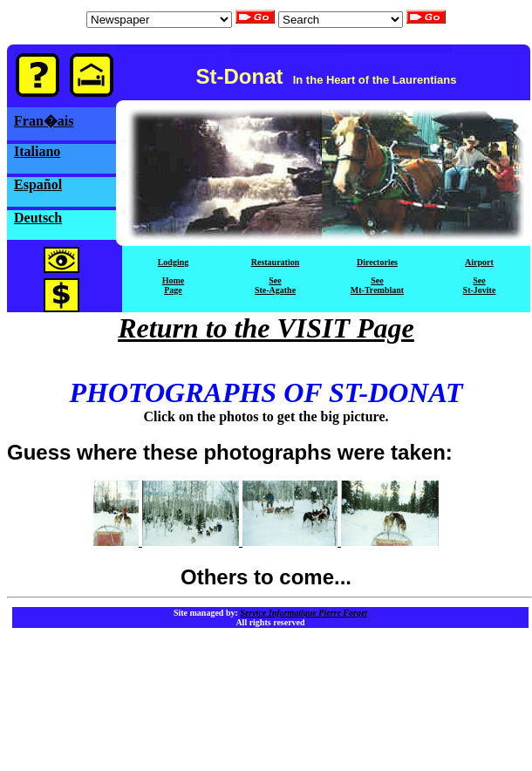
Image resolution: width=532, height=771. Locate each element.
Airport (479, 262)
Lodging (174, 262)
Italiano (37, 151)
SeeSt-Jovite (480, 285)
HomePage (174, 285)
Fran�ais (44, 121)
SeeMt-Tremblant (377, 285)
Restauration (276, 262)
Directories (377, 262)
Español (38, 184)
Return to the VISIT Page (266, 328)
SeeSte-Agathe (275, 285)
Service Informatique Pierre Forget (304, 613)
